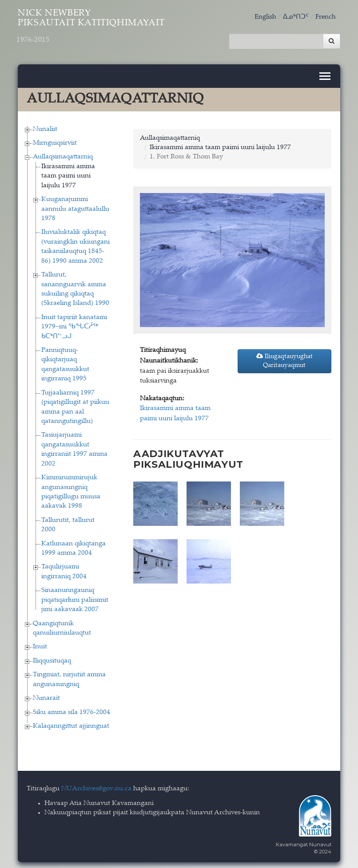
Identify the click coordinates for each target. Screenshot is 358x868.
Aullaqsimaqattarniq (63, 154)
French (326, 17)
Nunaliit (45, 126)
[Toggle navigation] (325, 73)
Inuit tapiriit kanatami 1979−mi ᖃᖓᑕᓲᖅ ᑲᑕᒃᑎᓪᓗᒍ (74, 324)
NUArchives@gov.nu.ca (96, 786)
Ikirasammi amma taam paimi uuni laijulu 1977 (68, 173)
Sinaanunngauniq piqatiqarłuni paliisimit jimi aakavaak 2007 (75, 597)
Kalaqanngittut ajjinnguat (71, 723)
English (265, 17)
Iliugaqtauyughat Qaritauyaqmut (284, 358)
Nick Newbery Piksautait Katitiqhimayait (112, 30)
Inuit (40, 644)
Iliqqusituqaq (52, 658)
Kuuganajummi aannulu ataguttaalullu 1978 (75, 206)
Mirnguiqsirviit (55, 140)
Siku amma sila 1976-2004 (72, 709)
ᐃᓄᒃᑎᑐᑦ (296, 17)
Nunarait (46, 695)
